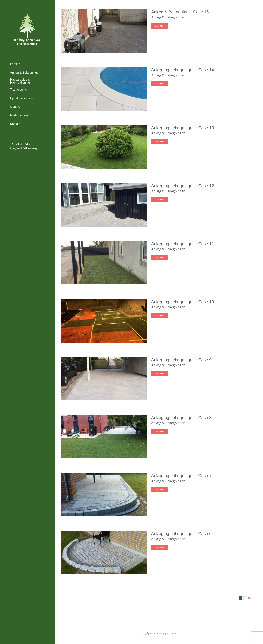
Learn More (160, 26)
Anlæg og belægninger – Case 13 (183, 128)
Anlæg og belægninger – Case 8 (181, 418)
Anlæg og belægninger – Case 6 (181, 534)
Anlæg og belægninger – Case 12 (183, 186)
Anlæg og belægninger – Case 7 (181, 476)
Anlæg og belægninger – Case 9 (181, 360)
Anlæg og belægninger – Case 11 (183, 244)
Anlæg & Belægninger (168, 17)
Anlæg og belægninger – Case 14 (183, 70)
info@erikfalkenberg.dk (25, 148)
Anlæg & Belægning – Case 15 (180, 12)
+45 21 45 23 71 (21, 144)
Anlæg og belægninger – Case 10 (183, 302)
